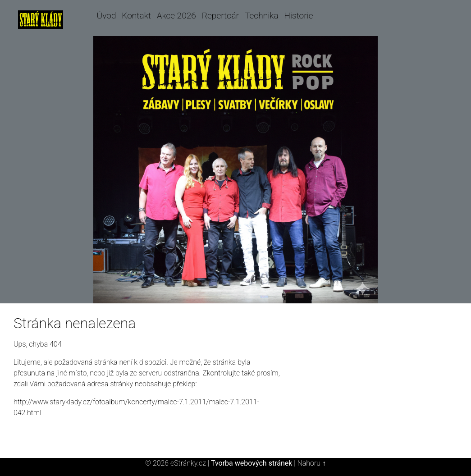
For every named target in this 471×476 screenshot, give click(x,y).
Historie (298, 16)
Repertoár (221, 16)
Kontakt (136, 16)
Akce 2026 (176, 16)
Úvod (107, 16)
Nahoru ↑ (311, 463)
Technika (262, 16)
